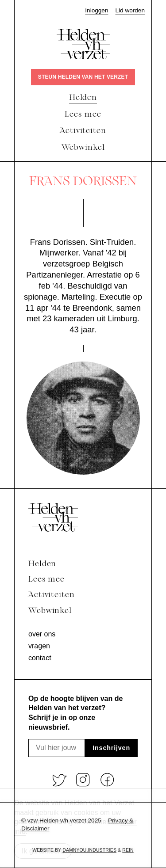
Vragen (39, 646)
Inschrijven (111, 748)
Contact (40, 658)
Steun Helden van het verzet (83, 77)
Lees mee (46, 580)
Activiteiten (52, 595)
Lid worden (130, 10)
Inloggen (97, 10)
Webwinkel (50, 611)
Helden (42, 564)
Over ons (42, 634)
